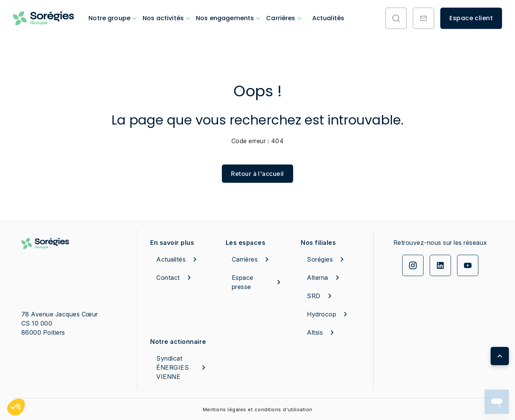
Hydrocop (328, 314)
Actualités (328, 18)
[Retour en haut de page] (500, 356)
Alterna (324, 278)
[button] (16, 407)
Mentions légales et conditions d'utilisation (258, 409)
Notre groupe (109, 18)
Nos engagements (225, 18)
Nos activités (163, 18)
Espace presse (258, 282)
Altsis (322, 332)
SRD (321, 296)
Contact (175, 278)
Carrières (281, 18)
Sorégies (327, 259)
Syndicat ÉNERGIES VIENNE (182, 367)
